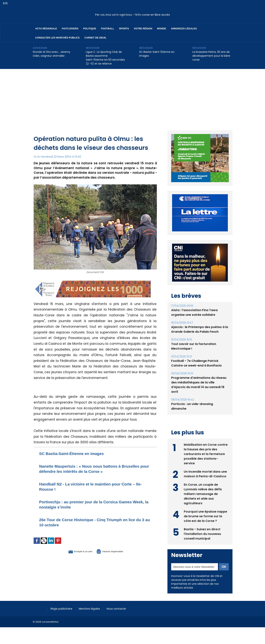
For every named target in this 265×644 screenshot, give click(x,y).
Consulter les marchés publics (58, 38)
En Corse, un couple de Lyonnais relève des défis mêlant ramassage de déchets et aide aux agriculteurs (203, 494)
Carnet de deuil (95, 38)
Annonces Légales (184, 29)
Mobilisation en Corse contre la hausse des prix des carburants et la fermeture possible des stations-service (206, 454)
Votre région (143, 29)
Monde (161, 29)
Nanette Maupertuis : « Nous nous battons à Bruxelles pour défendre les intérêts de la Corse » (92, 469)
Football (108, 29)
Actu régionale (46, 29)
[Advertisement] (132, 97)
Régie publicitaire (63, 608)
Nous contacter (122, 608)
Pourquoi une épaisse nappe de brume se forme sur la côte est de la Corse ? (205, 516)
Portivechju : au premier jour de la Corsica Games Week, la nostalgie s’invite (92, 504)
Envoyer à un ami (75, 551)
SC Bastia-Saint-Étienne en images (157, 54)
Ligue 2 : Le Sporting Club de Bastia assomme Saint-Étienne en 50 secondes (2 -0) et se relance (105, 58)
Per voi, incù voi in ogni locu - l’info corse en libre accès (132, 15)
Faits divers (70, 29)
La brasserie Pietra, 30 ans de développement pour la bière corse (211, 56)
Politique (90, 29)
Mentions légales (93, 608)
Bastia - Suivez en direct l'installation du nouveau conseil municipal (202, 534)
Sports (124, 29)
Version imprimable (114, 551)
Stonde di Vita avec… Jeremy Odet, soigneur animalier (51, 54)
